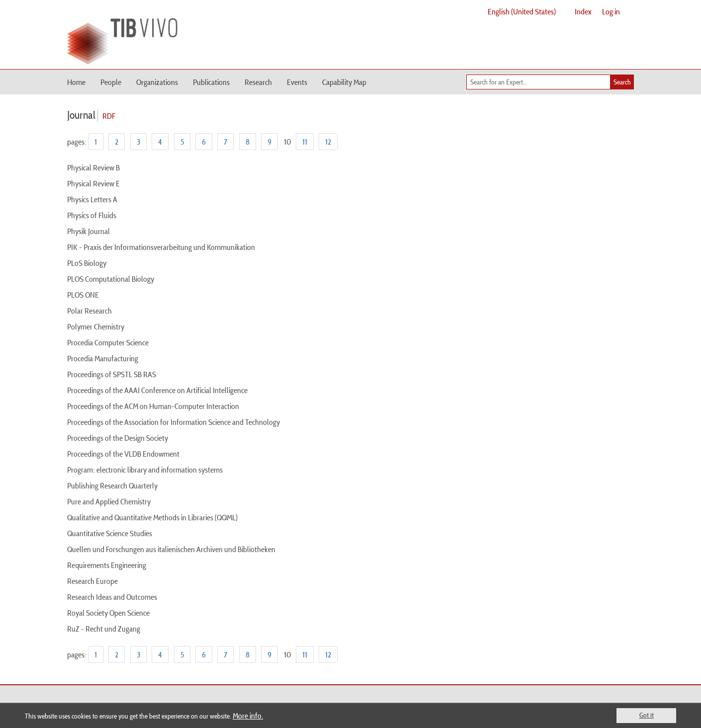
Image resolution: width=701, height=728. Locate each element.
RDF (109, 116)
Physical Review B (93, 167)
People (111, 82)
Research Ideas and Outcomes (112, 597)
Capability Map (344, 82)
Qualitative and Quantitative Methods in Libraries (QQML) (152, 517)
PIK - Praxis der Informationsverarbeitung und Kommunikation (161, 247)
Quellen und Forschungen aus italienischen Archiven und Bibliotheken (171, 549)
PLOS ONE (83, 295)
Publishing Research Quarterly (112, 485)
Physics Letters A (92, 199)
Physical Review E (93, 183)
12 (328, 142)
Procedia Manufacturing (103, 358)
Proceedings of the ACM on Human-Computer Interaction (153, 406)
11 (305, 142)
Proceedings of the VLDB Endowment (123, 454)
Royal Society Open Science (108, 613)
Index (583, 11)
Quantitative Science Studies (110, 533)
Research (258, 82)
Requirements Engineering (107, 565)
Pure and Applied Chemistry (109, 501)
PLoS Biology (87, 263)
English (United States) (522, 11)
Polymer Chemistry (96, 326)
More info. (248, 716)
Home (76, 82)
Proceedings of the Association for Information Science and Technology (174, 422)
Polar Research (89, 311)
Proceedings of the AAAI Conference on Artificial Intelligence (157, 390)
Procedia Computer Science (108, 342)
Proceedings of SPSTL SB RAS (112, 374)
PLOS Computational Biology (111, 279)
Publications (211, 82)
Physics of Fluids (92, 215)
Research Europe (92, 581)
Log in (611, 11)
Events (297, 82)
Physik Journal (88, 231)
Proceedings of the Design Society (118, 438)
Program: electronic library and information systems (145, 470)
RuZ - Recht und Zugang (104, 629)
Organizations (157, 82)
